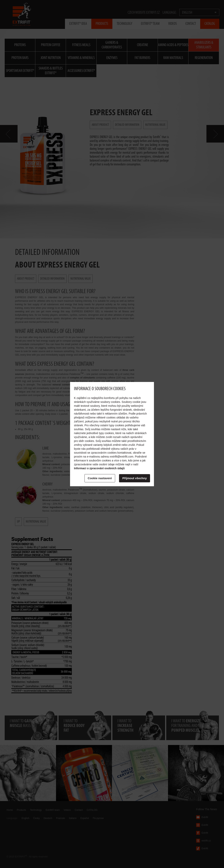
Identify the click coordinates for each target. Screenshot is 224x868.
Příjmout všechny (135, 478)
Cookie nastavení (100, 478)
